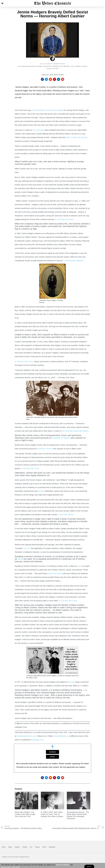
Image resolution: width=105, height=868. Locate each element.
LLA (31, 847)
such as (27, 548)
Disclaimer (52, 847)
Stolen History (59, 75)
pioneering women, (55, 573)
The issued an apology (47, 110)
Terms (44, 847)
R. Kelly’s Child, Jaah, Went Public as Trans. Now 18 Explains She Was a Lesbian (52, 814)
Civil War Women (67, 515)
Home (4, 847)
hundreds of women (61, 438)
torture (41, 491)
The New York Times (66, 219)
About (10, 847)
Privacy (37, 847)
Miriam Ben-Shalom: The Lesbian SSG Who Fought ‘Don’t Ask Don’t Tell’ (25, 814)
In (24, 361)
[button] (2, 3)
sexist (20, 559)
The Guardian (38, 130)
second (72, 682)
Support (17, 847)
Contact (25, 847)
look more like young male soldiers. (75, 431)
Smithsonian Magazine (75, 261)
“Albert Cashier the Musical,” (77, 137)
